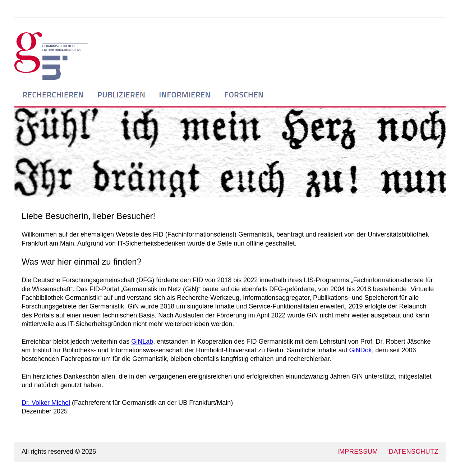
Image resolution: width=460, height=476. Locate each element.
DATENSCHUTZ (414, 452)
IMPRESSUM (358, 452)
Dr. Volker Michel (46, 403)
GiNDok (360, 350)
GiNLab (142, 342)
